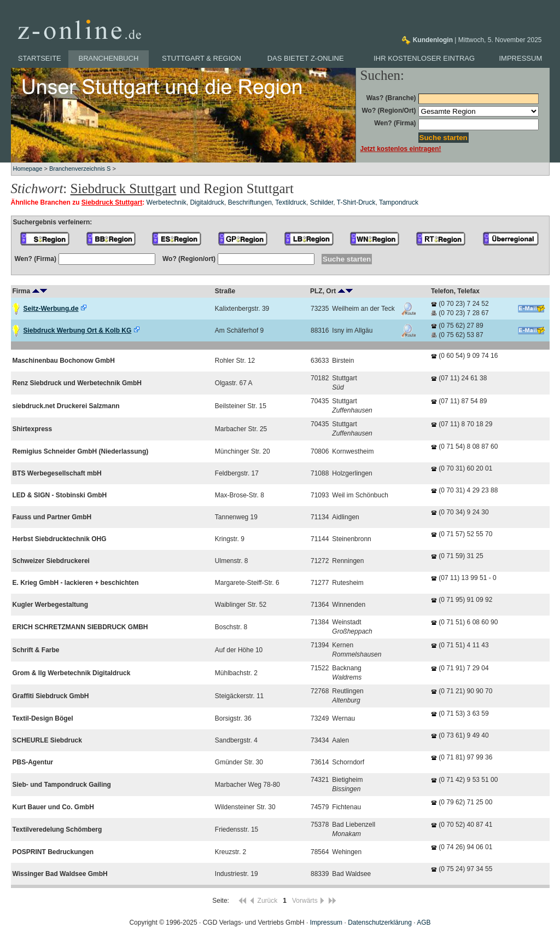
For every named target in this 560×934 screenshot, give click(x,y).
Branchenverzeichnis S (80, 169)
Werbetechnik (167, 202)
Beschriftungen (250, 202)
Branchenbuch (109, 58)
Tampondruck (399, 202)
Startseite (40, 58)
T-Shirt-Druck (356, 202)
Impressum (521, 58)
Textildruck (291, 202)
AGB (424, 923)
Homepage (28, 169)
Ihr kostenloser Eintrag (424, 58)
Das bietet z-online (306, 58)
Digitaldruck (207, 202)
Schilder (322, 202)
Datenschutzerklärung (380, 923)
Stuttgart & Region (202, 58)
